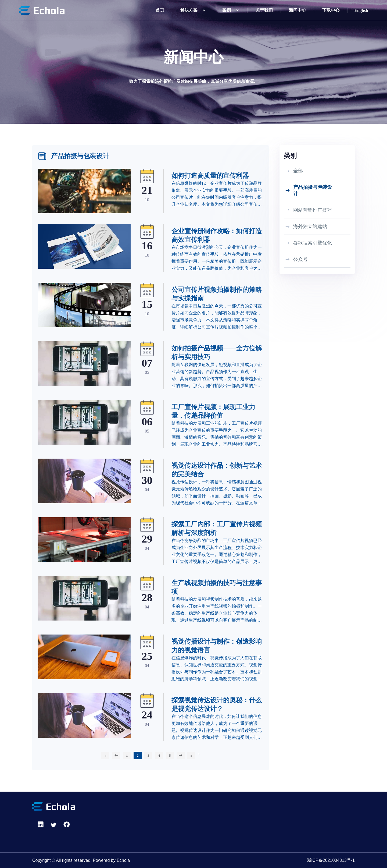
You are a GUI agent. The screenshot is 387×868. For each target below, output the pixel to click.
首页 (160, 10)
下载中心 (331, 10)
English (361, 10)
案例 (227, 10)
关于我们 (264, 10)
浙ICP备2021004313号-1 (331, 860)
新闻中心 (298, 10)
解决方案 (189, 10)
